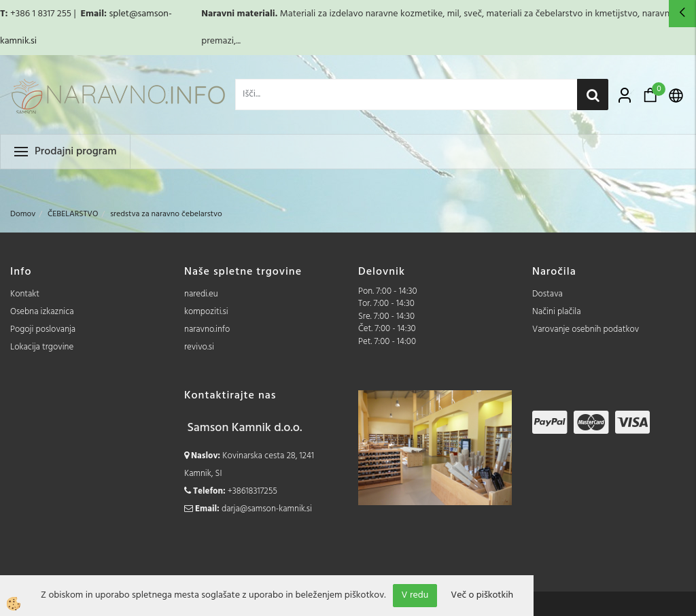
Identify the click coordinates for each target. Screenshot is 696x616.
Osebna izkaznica (42, 312)
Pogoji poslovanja (43, 329)
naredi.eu (201, 294)
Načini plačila (557, 312)
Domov (23, 214)
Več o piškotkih (482, 596)
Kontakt (25, 294)
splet (119, 14)
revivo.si (199, 347)
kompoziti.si (206, 312)
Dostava (547, 294)
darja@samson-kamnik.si (267, 509)
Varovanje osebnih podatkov (586, 329)
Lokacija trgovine (42, 347)
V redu (415, 595)
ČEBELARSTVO (73, 214)
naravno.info (207, 329)
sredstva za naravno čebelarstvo (166, 214)
